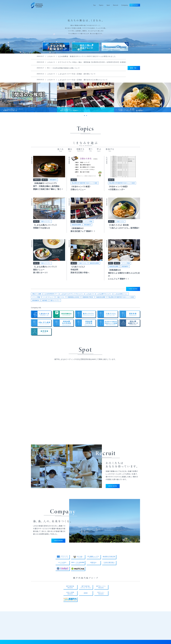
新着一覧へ (134, 68)
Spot (108, 5)
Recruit (116, 5)
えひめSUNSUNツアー (51, 294)
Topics (101, 5)
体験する (37, 181)
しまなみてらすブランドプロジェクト (72, 294)
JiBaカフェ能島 (37, 294)
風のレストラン (46, 223)
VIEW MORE (133, 289)
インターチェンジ (48, 298)
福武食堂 (45, 301)
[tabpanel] (29, 98)
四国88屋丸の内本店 (73, 298)
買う (73, 223)
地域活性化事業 (76, 226)
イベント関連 (88, 223)
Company (125, 5)
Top (94, 5)
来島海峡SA (53, 181)
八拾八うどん (120, 223)
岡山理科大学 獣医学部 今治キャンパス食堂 (85, 184)
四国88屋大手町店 (88, 298)
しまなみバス (90, 294)
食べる (45, 181)
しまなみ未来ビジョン (121, 294)
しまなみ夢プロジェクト (104, 294)
